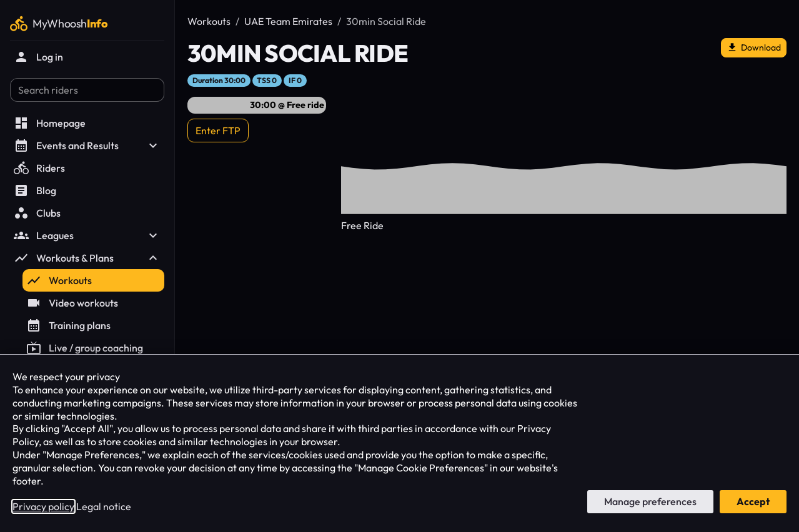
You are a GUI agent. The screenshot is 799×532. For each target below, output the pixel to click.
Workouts (59, 280)
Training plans (68, 325)
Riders (39, 168)
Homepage (50, 123)
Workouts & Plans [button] (87, 258)
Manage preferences (650, 501)
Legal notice (104, 506)
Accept (753, 501)
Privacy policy (43, 506)
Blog (35, 190)
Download (754, 48)
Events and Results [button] (87, 145)
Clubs (37, 213)
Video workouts (72, 303)
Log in (38, 57)
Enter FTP (218, 131)
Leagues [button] (87, 235)
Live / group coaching (85, 348)
